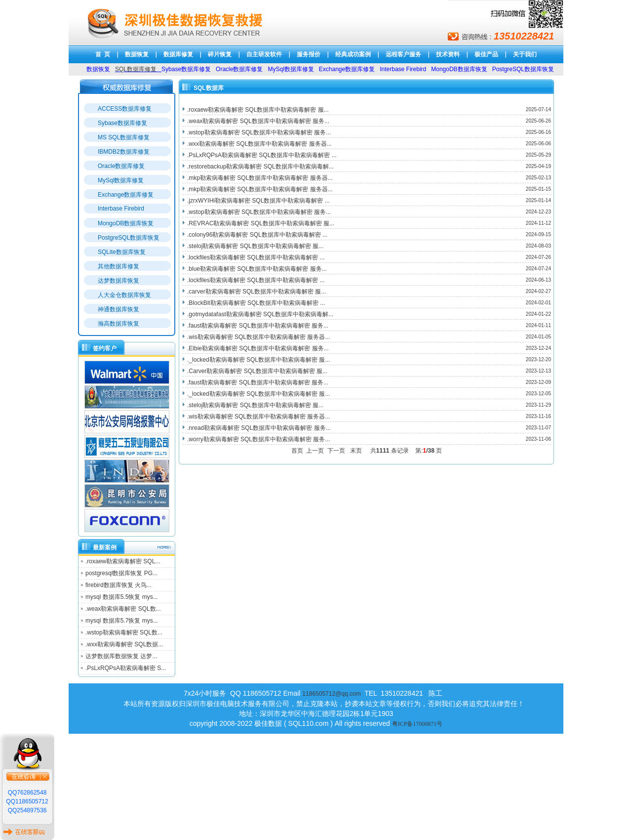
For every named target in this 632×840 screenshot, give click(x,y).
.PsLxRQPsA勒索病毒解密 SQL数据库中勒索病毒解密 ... (262, 155)
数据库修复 (178, 54)
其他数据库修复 (118, 266)
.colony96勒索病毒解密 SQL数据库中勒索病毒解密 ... (257, 235)
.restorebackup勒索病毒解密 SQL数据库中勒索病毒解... (260, 167)
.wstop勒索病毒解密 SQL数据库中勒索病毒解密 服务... (259, 132)
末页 (358, 451)
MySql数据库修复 (121, 180)
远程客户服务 (403, 54)
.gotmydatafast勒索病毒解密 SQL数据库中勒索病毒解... (260, 314)
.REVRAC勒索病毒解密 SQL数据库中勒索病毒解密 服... (261, 223)
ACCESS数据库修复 (125, 109)
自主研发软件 (264, 54)
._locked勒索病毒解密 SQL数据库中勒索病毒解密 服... (258, 360)
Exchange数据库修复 (126, 195)
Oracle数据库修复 (121, 166)
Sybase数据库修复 (122, 123)
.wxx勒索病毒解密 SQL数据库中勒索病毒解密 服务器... (259, 144)
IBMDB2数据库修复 (124, 152)
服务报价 (309, 54)
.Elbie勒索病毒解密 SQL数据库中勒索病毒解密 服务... (258, 348)
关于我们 (525, 54)
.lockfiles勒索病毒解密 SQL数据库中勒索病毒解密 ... (256, 257)
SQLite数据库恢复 (122, 252)
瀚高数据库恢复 (118, 324)
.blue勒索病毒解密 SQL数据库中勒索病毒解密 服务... (257, 269)
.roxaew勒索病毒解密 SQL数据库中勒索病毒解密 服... (258, 110)
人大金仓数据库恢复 (124, 295)
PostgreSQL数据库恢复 (129, 238)
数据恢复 (137, 54)
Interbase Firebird (121, 209)
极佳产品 (486, 54)
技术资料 (448, 54)
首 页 (103, 54)
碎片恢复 (220, 54)
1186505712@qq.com (331, 694)
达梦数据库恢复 (118, 281)
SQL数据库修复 (136, 69)
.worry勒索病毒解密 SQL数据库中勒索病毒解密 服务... (258, 439)
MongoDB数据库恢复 (126, 223)
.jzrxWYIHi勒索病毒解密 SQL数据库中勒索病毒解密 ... (258, 201)
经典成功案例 (353, 54)
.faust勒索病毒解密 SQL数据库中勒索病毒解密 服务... (258, 326)
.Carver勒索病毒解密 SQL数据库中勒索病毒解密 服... (257, 371)
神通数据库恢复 (118, 309)
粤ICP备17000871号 (417, 724)
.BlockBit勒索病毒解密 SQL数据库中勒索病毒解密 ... (256, 303)
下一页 (338, 451)
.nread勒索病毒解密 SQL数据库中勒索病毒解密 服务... (259, 428)
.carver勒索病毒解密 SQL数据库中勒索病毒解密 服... (257, 292)
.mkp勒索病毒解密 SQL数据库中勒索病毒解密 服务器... (260, 178)
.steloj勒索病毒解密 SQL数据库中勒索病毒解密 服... (255, 246)
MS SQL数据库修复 (124, 137)
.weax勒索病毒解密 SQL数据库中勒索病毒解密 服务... (258, 121)
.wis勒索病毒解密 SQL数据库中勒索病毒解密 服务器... (258, 337)
